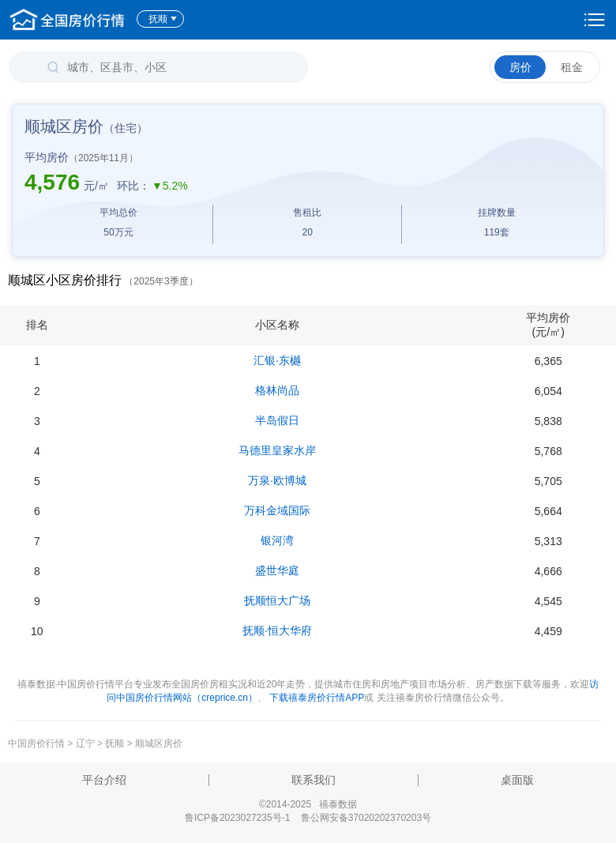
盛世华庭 (277, 570)
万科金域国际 (277, 510)
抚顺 (163, 19)
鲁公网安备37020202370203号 (366, 818)
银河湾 (277, 540)
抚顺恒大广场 (277, 600)
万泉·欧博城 (277, 480)
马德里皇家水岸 (277, 450)
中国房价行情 (38, 743)
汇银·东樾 (277, 360)
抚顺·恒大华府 (277, 630)
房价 (520, 67)
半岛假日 (277, 420)
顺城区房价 (159, 743)
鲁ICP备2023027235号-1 (237, 818)
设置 (595, 20)
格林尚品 (277, 390)
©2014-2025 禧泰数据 (308, 804)
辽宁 (85, 743)
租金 (572, 67)
